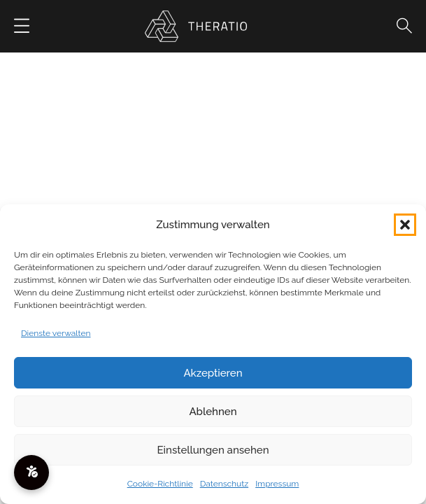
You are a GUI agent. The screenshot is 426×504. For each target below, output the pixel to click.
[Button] (22, 26)
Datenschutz (224, 484)
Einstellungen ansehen (213, 450)
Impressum (277, 484)
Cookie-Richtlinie (160, 484)
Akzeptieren (213, 373)
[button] (405, 225)
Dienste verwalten (56, 333)
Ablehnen (213, 412)
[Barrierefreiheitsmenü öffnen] (31, 472)
